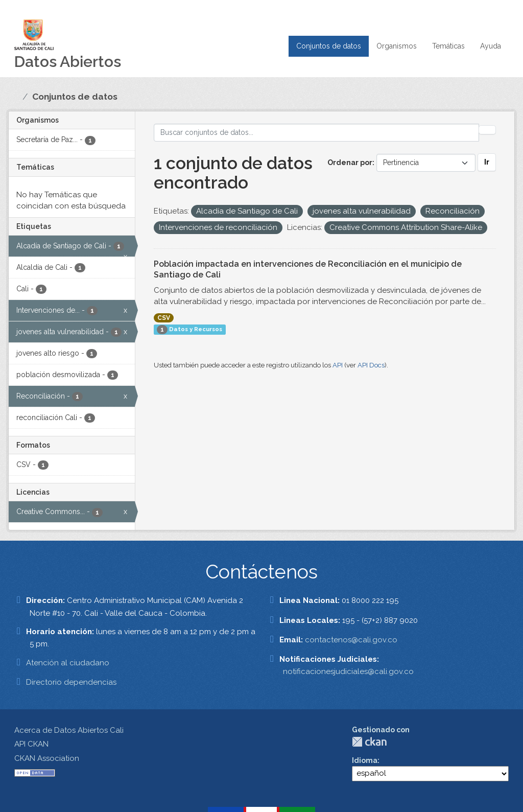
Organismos (397, 46)
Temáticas (448, 46)
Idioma (365, 760)
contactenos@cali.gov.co (351, 640)
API (338, 365)
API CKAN (31, 744)
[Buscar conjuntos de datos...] (317, 133)
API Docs (371, 365)
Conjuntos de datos (329, 46)
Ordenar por (350, 163)
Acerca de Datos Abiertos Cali (69, 730)
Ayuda (491, 46)
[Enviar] (487, 130)
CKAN (369, 742)
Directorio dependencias (71, 682)
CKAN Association (47, 758)
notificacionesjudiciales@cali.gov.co (348, 671)
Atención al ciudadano (68, 663)
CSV (164, 318)
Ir (487, 162)
